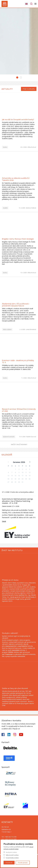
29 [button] (16, 482)
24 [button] (22, 479)
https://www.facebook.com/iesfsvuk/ (3, 735)
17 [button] (22, 476)
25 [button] (26, 479)
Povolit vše (9, 863)
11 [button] (26, 472)
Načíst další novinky (19, 444)
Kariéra (5, 147)
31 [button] (22, 482)
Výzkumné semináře (9, 437)
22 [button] (16, 479)
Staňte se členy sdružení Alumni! (15, 688)
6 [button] (8, 472)
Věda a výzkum (7, 329)
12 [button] (30, 472)
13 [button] (8, 476)
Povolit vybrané (23, 863)
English (26, 4)
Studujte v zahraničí (10, 633)
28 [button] (12, 482)
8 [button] (16, 472)
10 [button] (22, 472)
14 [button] (12, 476)
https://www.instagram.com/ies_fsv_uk (15, 735)
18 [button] (26, 476)
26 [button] (30, 479)
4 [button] (26, 469)
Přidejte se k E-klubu (10, 580)
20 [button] (8, 479)
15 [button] (16, 476)
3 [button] (22, 469)
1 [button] (16, 469)
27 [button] (8, 482)
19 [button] (30, 476)
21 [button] (12, 479)
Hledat (31, 4)
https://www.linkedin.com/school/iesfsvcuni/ (9, 735)
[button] (30, 462)
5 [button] (30, 469)
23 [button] (19, 479)
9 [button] (19, 472)
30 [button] (19, 482)
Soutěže (5, 208)
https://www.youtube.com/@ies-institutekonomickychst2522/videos (21, 735)
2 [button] (19, 469)
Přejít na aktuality (29, 89)
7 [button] (12, 472)
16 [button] (19, 476)
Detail (4, 521)
